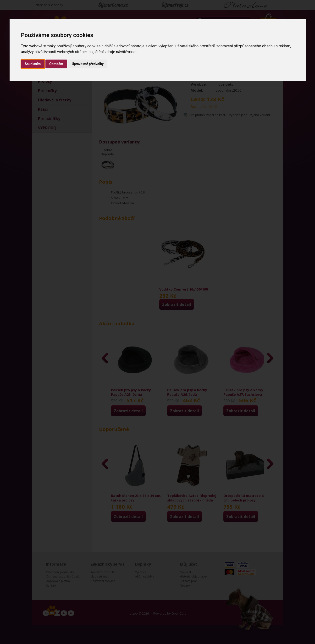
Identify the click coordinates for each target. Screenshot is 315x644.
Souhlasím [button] (33, 64)
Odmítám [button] (56, 64)
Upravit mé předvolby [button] (88, 64)
